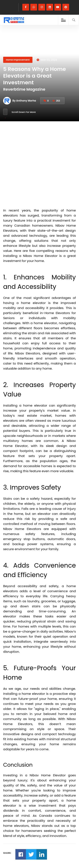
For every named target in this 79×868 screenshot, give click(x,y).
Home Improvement (18, 60)
